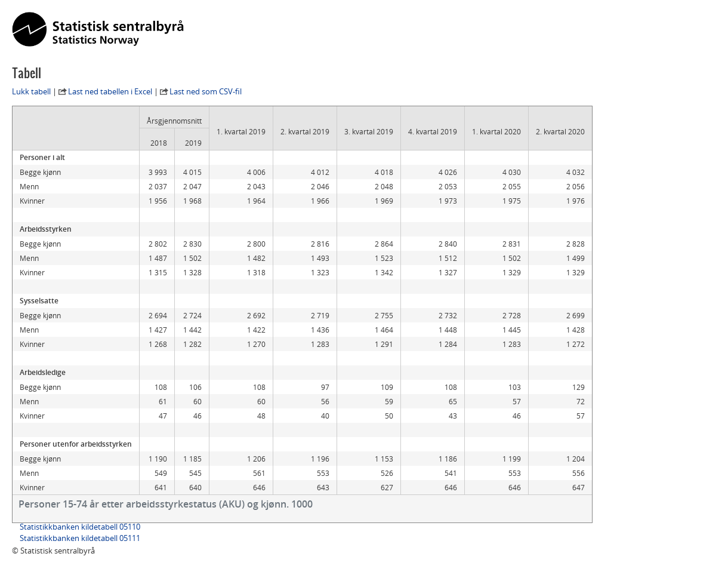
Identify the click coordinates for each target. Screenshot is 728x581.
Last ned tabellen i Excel (110, 91)
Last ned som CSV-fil (206, 91)
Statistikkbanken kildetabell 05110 (80, 527)
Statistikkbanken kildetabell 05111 (80, 538)
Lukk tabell (31, 91)
